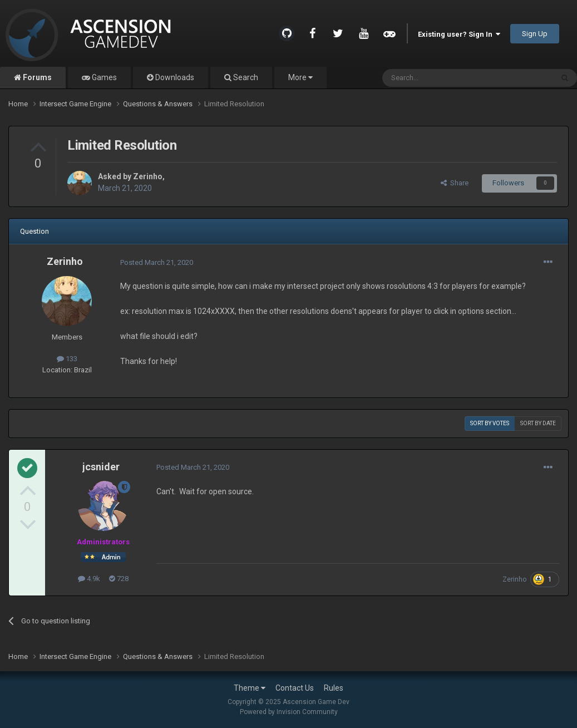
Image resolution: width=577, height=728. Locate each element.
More (300, 77)
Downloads (174, 77)
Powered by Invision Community (289, 712)
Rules (334, 688)
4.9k (89, 579)
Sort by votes (490, 423)
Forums (36, 77)
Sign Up (535, 34)
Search (245, 77)
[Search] (441, 78)
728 (119, 579)
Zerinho (148, 176)
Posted (157, 262)
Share (455, 183)
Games (103, 77)
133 (67, 359)
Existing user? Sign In (459, 34)
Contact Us (295, 688)
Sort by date (538, 423)
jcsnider (101, 467)
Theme (250, 688)
